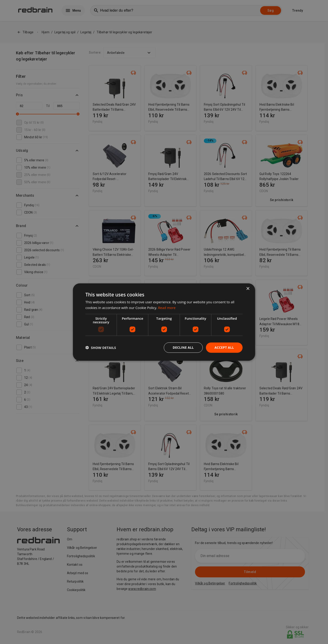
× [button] (248, 289)
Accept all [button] (224, 347)
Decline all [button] (183, 347)
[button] (101, 348)
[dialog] (164, 322)
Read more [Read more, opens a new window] (167, 308)
